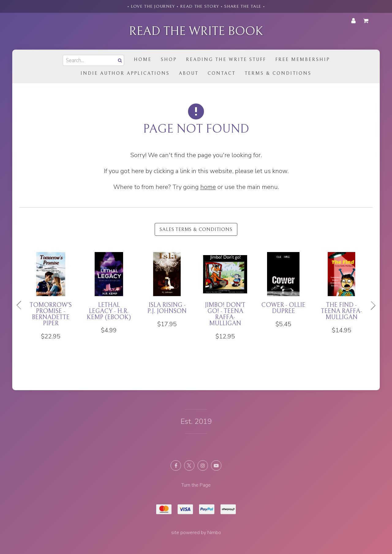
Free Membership (303, 60)
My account (353, 21)
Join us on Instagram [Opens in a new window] (203, 465)
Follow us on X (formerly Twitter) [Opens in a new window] (189, 465)
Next (371, 305)
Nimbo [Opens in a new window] (214, 533)
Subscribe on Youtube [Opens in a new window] (216, 465)
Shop (169, 60)
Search (119, 60)
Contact (222, 73)
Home (143, 60)
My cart (367, 21)
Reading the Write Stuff (226, 60)
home (208, 187)
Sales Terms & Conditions (196, 229)
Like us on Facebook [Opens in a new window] (176, 465)
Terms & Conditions (278, 73)
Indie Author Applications (125, 73)
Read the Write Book (196, 31)
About (189, 73)
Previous (21, 305)
